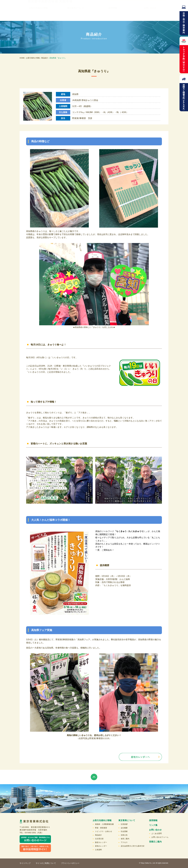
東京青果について (76, 16)
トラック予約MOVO (184, 55)
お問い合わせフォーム (160, 837)
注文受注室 (99, 839)
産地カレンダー (101, 846)
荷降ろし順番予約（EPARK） (184, 93)
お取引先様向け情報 (38, 16)
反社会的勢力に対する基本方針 (133, 846)
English (149, 7)
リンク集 (98, 7)
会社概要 (124, 828)
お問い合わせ (150, 16)
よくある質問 (157, 833)
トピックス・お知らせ (104, 831)
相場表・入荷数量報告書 (104, 824)
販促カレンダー (101, 842)
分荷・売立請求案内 (184, 19)
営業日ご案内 (155, 842)
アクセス (124, 842)
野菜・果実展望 (101, 828)
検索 (160, 7)
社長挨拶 (124, 824)
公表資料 (98, 850)
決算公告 (124, 835)
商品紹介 (45, 58)
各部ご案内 (125, 839)
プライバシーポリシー (70, 863)
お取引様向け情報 (33, 58)
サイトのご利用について (46, 863)
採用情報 (113, 16)
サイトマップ (25, 863)
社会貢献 (124, 831)
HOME (22, 58)
